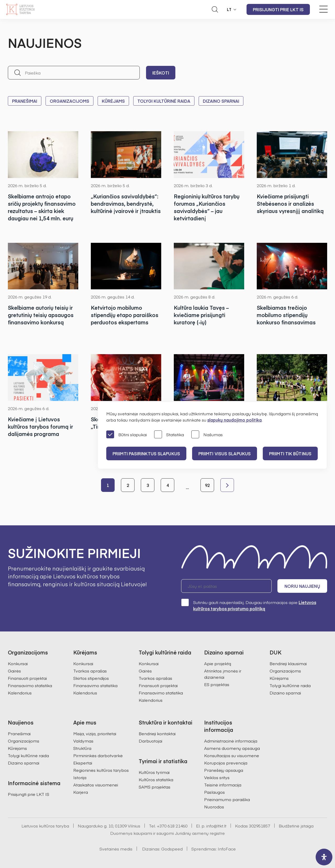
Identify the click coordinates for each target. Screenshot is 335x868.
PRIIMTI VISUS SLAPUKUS (225, 453)
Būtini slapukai (127, 435)
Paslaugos (214, 792)
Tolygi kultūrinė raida (164, 101)
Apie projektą (218, 663)
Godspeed (172, 849)
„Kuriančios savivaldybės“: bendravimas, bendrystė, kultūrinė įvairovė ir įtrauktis (126, 203)
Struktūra (82, 748)
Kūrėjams (113, 101)
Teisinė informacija (223, 785)
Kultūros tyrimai (154, 772)
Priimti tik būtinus (290, 453)
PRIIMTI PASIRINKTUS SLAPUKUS (146, 453)
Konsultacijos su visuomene (232, 755)
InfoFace (227, 849)
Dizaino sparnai (221, 101)
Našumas (207, 435)
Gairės (14, 671)
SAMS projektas (155, 787)
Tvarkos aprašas (90, 671)
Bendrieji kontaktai (157, 733)
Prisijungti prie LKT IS (278, 9)
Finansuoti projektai (27, 678)
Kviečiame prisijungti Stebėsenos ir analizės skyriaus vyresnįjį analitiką (290, 203)
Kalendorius (20, 693)
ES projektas (217, 684)
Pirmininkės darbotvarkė (98, 755)
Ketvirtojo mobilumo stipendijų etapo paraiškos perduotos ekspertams (125, 315)
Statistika (169, 435)
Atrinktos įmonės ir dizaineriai (223, 674)
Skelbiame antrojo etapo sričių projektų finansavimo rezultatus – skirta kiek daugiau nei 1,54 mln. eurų (42, 207)
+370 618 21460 (172, 826)
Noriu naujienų (302, 586)
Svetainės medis (116, 849)
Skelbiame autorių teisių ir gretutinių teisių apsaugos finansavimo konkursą (41, 315)
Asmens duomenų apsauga (232, 748)
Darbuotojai (150, 741)
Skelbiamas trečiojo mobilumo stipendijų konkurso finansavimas (286, 315)
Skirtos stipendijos (91, 678)
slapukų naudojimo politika (234, 420)
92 (207, 485)
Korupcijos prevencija (226, 763)
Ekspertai (83, 763)
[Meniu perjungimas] (323, 9)
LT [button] (229, 9)
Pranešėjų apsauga (224, 770)
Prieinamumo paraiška (227, 799)
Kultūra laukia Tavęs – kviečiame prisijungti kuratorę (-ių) (201, 315)
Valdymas (83, 741)
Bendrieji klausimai (288, 663)
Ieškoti (161, 73)
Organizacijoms (69, 101)
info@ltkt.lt (216, 826)
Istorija (80, 777)
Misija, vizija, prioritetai (95, 733)
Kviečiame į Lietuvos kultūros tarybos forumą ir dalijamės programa (40, 426)
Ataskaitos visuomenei (96, 785)
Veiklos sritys (217, 777)
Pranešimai (25, 101)
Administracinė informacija (231, 741)
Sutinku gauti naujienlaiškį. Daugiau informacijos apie (249, 605)
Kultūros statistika (156, 779)
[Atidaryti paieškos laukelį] (215, 9)
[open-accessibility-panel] (324, 857)
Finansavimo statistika (30, 685)
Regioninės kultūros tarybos (101, 770)
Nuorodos (214, 807)
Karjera (81, 792)
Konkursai (18, 663)
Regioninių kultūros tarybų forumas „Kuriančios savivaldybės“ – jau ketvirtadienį (207, 207)
